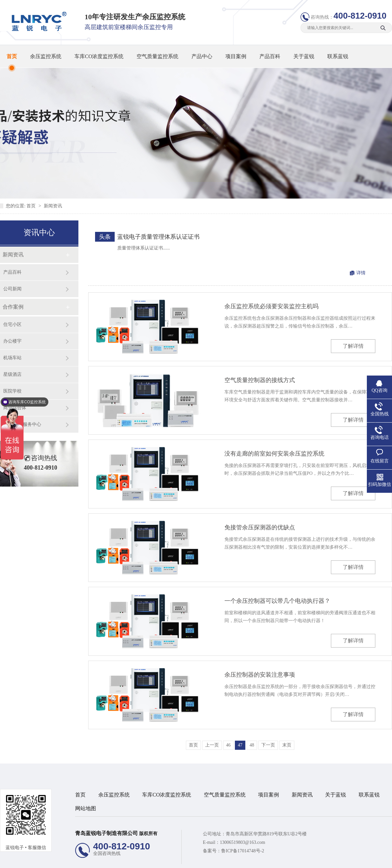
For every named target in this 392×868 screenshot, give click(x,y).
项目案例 (236, 56)
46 (228, 745)
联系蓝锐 (338, 56)
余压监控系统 (46, 56)
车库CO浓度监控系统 (99, 56)
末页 (287, 745)
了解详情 (353, 346)
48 (252, 745)
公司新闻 (12, 289)
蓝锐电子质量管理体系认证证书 (158, 237)
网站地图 (86, 808)
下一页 (268, 745)
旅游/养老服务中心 (22, 424)
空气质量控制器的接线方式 (260, 380)
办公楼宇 (12, 341)
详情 (361, 273)
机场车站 (12, 358)
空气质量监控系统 (157, 56)
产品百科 (270, 56)
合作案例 (13, 307)
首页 (12, 56)
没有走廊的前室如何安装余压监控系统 (274, 454)
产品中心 (202, 56)
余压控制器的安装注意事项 (260, 675)
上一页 (212, 745)
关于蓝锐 (304, 56)
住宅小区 (12, 324)
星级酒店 (12, 374)
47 (240, 745)
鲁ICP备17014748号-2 (243, 851)
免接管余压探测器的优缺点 (260, 527)
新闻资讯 (53, 206)
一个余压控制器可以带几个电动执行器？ (277, 601)
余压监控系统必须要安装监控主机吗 (271, 306)
